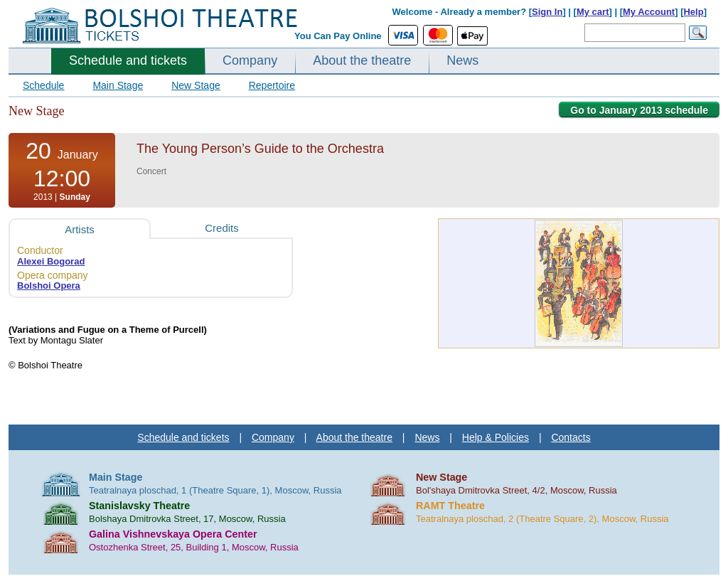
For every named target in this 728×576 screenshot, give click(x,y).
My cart (593, 12)
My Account (649, 12)
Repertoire (272, 85)
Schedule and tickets (128, 60)
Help (693, 12)
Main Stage (118, 85)
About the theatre (362, 60)
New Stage (196, 85)
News (462, 60)
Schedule (43, 85)
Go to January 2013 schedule (639, 110)
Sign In (547, 12)
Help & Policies (496, 437)
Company (250, 60)
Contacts (571, 437)
